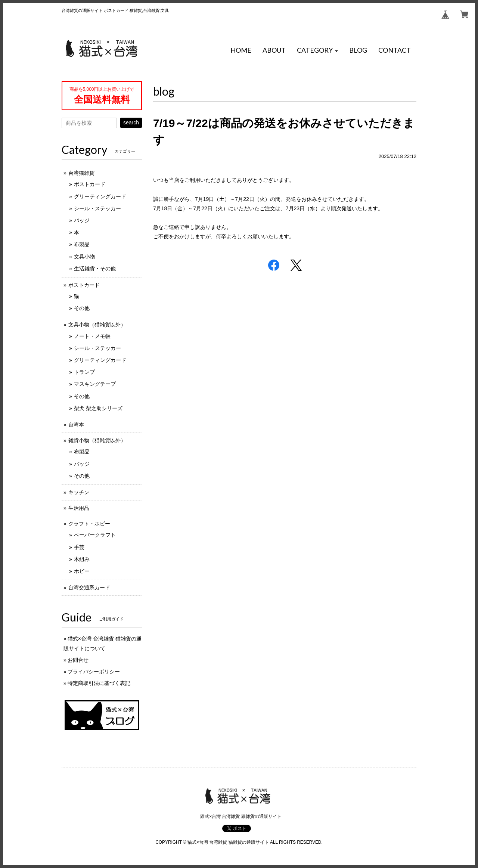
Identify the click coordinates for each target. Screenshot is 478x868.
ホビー (82, 571)
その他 (82, 308)
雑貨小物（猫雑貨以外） (97, 440)
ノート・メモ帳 (92, 336)
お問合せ (78, 660)
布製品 (82, 244)
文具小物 (84, 257)
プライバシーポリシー (94, 672)
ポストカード (90, 184)
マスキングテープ (95, 384)
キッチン (79, 492)
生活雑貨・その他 (95, 269)
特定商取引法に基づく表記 (99, 683)
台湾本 (76, 425)
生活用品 (79, 508)
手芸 (79, 547)
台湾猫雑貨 (81, 173)
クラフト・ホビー (89, 524)
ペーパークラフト (95, 535)
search (131, 123)
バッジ (82, 220)
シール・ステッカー (97, 208)
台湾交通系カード (89, 588)
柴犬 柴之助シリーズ (98, 408)
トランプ (84, 372)
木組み (82, 559)
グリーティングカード (100, 196)
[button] (317, 50)
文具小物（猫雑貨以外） (97, 325)
